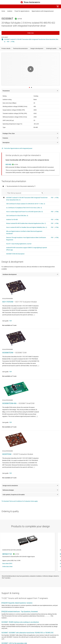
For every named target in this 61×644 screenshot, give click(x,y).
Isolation (10, 11)
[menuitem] (42, 6)
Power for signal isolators (22, 11)
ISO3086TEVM (8, 353)
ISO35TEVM (7, 454)
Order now (31, 33)
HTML (13, 42)
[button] (3, 6)
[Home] (30, 2)
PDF (8, 42)
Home (3, 11)
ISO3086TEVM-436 (9, 403)
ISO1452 (8, 165)
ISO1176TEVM (8, 302)
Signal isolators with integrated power (43, 11)
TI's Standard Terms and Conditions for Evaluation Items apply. (20, 501)
